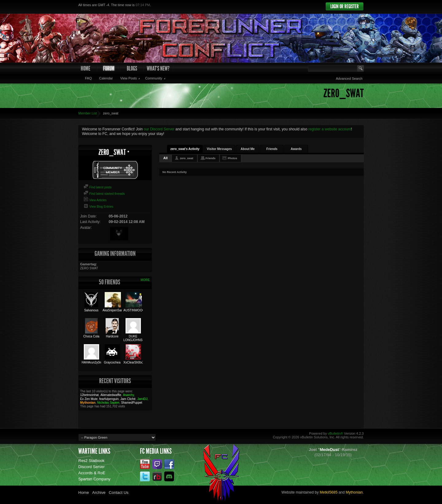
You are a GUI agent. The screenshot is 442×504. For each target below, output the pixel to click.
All (165, 158)
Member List (88, 113)
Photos (233, 158)
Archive (99, 492)
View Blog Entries (98, 207)
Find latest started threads (104, 194)
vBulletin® (335, 433)
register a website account (330, 129)
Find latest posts (98, 187)
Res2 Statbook (91, 461)
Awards (296, 149)
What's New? (158, 68)
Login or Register (345, 6)
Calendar (106, 78)
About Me (248, 149)
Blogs (132, 68)
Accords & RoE (92, 473)
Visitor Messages (219, 149)
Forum (109, 68)
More (145, 280)
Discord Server (91, 467)
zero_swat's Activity (185, 149)
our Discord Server (159, 129)
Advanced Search (349, 79)
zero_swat (187, 158)
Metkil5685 (329, 492)
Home (85, 68)
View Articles (95, 200)
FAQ (88, 78)
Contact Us (118, 492)
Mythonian (354, 492)
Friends (272, 149)
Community (154, 78)
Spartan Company (94, 479)
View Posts (129, 78)
